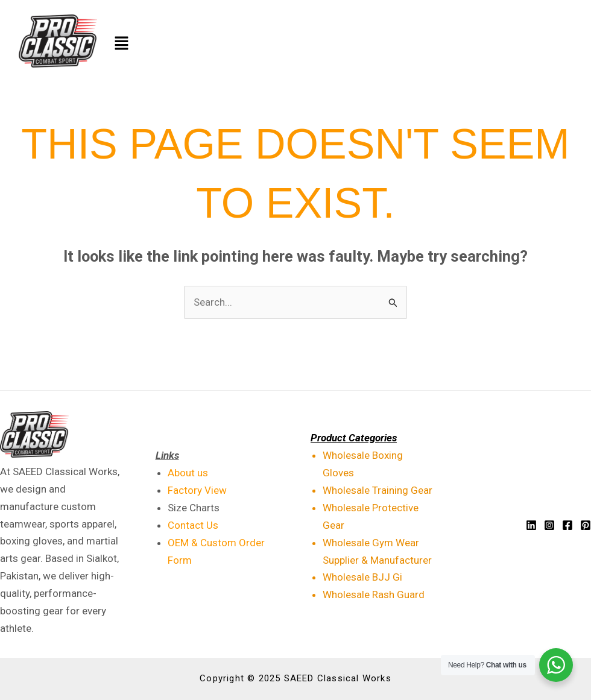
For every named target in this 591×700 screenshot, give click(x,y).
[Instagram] (549, 525)
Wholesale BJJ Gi (362, 577)
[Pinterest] (586, 525)
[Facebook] (567, 525)
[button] (336, 44)
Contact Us (193, 525)
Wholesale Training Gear (378, 490)
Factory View (197, 490)
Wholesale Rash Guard (374, 594)
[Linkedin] (531, 525)
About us (188, 473)
